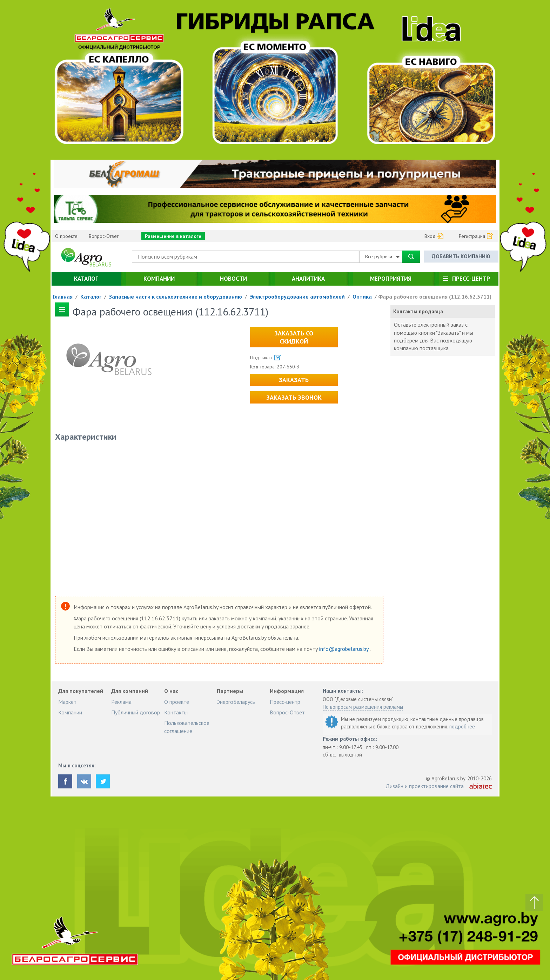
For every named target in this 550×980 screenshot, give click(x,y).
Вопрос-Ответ (104, 236)
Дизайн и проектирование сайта (425, 786)
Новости (233, 279)
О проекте (66, 236)
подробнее (462, 726)
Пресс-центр (471, 279)
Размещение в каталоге (173, 236)
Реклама (121, 702)
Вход (430, 236)
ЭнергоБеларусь (236, 702)
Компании (159, 279)
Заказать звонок (294, 397)
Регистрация (472, 236)
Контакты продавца (418, 311)
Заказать (294, 380)
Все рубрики (382, 256)
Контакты (176, 712)
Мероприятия (391, 279)
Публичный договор (136, 712)
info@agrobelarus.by (344, 649)
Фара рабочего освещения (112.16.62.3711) (435, 296)
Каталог (86, 279)
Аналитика (308, 279)
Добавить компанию (461, 256)
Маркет (67, 702)
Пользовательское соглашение (187, 727)
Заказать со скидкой (294, 337)
